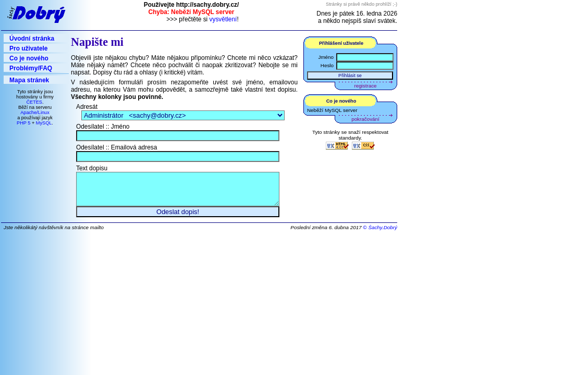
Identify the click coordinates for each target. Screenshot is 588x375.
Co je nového (29, 58)
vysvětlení (223, 19)
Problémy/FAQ (31, 68)
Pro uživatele (28, 48)
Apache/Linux (35, 113)
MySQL (44, 123)
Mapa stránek (29, 80)
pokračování (365, 119)
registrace (366, 86)
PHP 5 (23, 123)
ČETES (34, 102)
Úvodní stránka (32, 39)
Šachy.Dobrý (383, 233)
